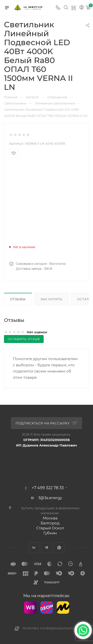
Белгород (50, 523)
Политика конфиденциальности (51, 628)
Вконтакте (34, 548)
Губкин (50, 533)
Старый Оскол (50, 528)
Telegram (46, 548)
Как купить (52, 299)
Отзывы (18, 299)
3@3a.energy (50, 498)
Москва (50, 518)
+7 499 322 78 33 (48, 488)
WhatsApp (59, 548)
